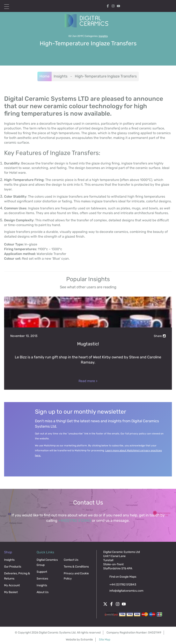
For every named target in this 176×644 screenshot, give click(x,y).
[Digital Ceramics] (88, 21)
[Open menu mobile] (7, 6)
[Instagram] (113, 6)
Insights (103, 36)
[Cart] (157, 6)
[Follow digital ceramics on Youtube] (118, 6)
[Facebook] (108, 6)
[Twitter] (105, 604)
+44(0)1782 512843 (75, 521)
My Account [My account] (146, 6)
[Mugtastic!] (88, 343)
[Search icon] (168, 6)
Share (160, 336)
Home (45, 76)
